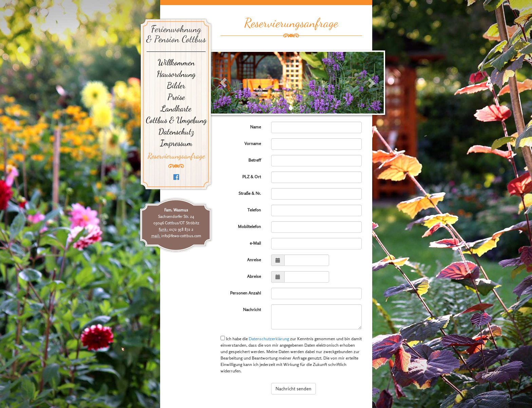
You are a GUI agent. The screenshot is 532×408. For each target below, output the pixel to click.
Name (255, 127)
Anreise (254, 260)
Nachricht (252, 310)
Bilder (176, 86)
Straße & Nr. (250, 193)
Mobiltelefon (249, 227)
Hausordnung (176, 74)
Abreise (254, 276)
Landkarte (176, 109)
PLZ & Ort (252, 177)
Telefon (254, 210)
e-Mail (255, 243)
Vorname (253, 144)
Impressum (176, 143)
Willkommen (176, 63)
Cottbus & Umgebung (176, 120)
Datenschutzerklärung (269, 339)
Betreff (255, 160)
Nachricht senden (293, 389)
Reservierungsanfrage (176, 156)
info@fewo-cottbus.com (181, 236)
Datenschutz (176, 132)
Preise (176, 97)
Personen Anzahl (245, 293)
